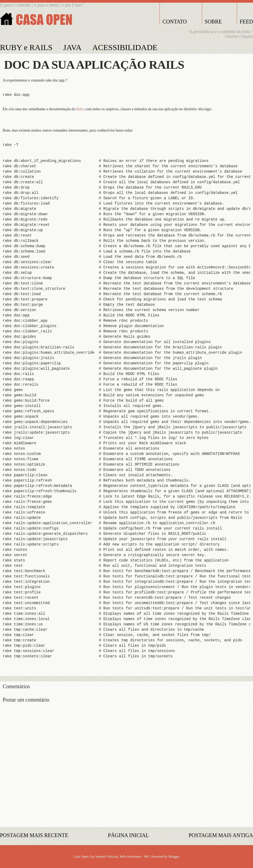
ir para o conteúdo (15, 5)
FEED (246, 22)
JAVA (72, 47)
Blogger (174, 856)
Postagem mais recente (34, 835)
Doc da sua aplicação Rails (94, 65)
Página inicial (128, 835)
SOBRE (213, 22)
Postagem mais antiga (221, 835)
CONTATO (175, 22)
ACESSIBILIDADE (125, 47)
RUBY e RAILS (26, 47)
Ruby (80, 109)
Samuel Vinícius (107, 856)
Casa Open (81, 856)
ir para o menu (47, 5)
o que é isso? (72, 5)
